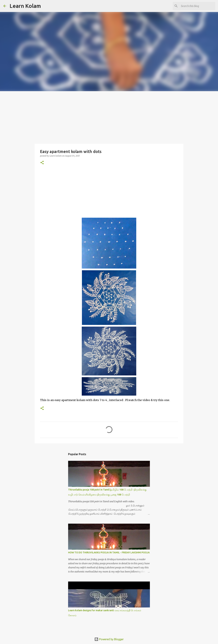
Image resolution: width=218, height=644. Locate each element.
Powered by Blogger (109, 639)
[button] (42, 163)
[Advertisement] (109, 117)
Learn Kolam (25, 6)
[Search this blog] (197, 6)
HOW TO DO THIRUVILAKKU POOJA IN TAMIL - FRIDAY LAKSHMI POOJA (109, 552)
